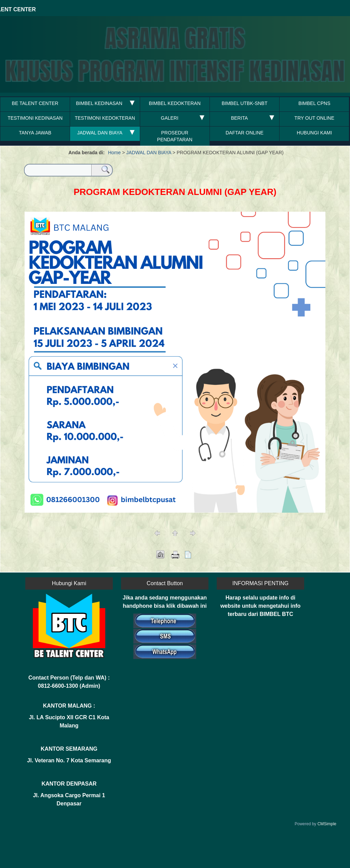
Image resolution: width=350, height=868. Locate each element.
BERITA (240, 118)
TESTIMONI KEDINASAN (35, 118)
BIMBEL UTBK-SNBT (244, 103)
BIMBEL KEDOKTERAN (175, 103)
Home (114, 153)
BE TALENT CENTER (35, 103)
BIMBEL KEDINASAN (100, 103)
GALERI (170, 118)
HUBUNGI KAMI (314, 133)
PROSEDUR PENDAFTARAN (175, 136)
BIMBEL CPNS (314, 103)
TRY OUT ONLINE (314, 118)
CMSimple (327, 824)
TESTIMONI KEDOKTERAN (105, 118)
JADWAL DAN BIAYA (100, 133)
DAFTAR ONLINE (245, 133)
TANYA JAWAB (35, 133)
